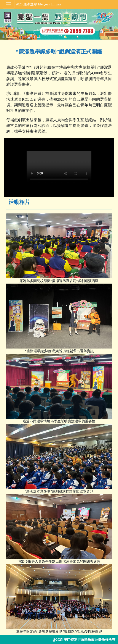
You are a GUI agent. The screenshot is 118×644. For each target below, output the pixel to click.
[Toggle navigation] (9, 4)
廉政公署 (95, 640)
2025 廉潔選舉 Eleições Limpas (38, 4)
